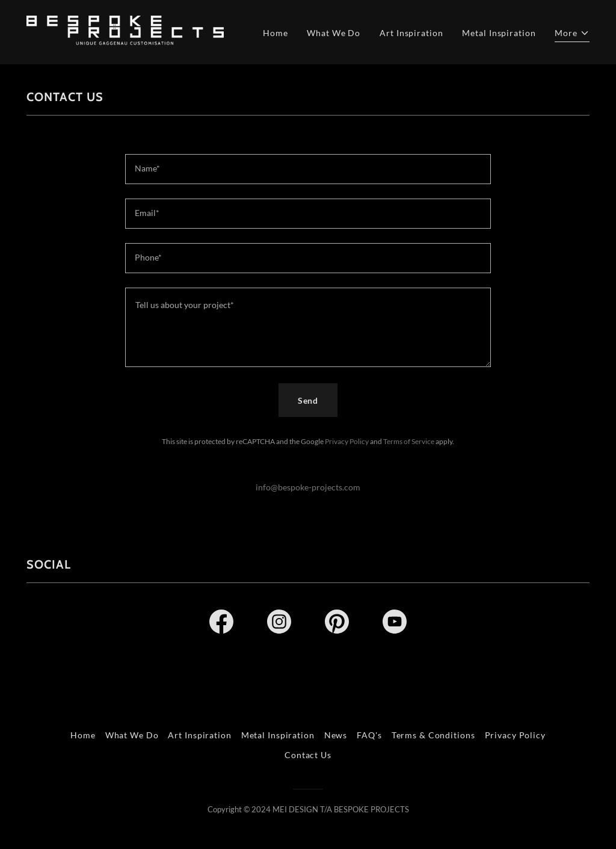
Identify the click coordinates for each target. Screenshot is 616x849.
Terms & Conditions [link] (433, 735)
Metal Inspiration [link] (499, 33)
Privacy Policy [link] (347, 441)
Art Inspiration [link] (411, 33)
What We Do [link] (334, 33)
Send (308, 400)
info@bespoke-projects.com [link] (308, 487)
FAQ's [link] (369, 735)
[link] (125, 31)
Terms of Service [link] (409, 441)
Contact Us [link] (308, 755)
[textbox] (308, 169)
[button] (572, 34)
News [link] (336, 735)
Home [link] (276, 33)
